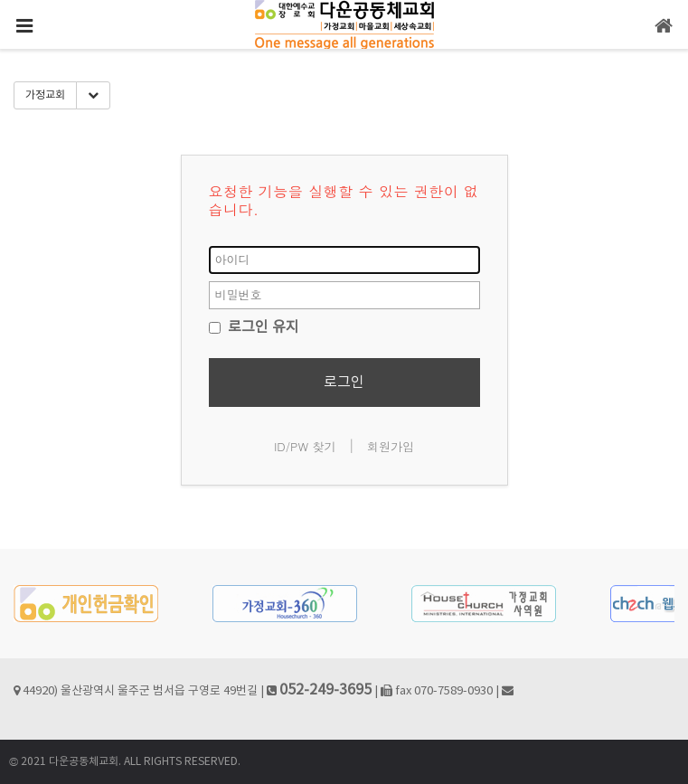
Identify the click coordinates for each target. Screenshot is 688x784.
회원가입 (391, 446)
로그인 (344, 383)
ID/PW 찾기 (305, 446)
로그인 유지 (254, 327)
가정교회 (45, 95)
